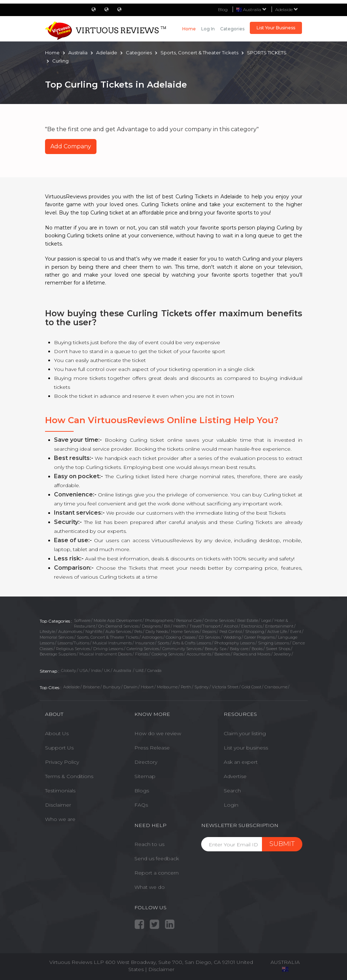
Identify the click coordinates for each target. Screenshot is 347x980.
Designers (151, 626)
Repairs (209, 632)
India (96, 670)
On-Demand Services (118, 626)
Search (232, 791)
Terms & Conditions (69, 776)
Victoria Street (225, 687)
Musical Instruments (112, 643)
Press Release (152, 748)
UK (107, 670)
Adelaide (287, 9)
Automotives (70, 632)
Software (82, 620)
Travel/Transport (205, 626)
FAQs (141, 805)
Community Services (182, 649)
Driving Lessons (108, 649)
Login (231, 805)
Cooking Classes (181, 637)
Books (257, 649)
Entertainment (279, 626)
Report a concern (157, 873)
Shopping (255, 632)
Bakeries (222, 654)
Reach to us (149, 844)
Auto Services (118, 632)
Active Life (277, 632)
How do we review (158, 733)
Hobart (147, 687)
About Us (57, 733)
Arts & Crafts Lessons (192, 643)
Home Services (185, 632)
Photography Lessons (235, 643)
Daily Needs (157, 632)
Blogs (142, 791)
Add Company (71, 146)
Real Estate (248, 620)
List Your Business (276, 28)
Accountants (199, 654)
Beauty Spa (216, 649)
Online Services (219, 620)
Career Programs (259, 637)
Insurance (145, 643)
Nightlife (94, 632)
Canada (154, 670)
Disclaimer (58, 805)
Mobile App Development (118, 620)
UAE (140, 670)
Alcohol (231, 626)
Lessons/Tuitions (73, 643)
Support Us (59, 748)
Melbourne (167, 687)
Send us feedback (157, 858)
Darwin (131, 687)
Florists (142, 654)
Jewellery (282, 654)
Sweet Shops (278, 649)
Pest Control (231, 632)
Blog (223, 9)
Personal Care (189, 620)
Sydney (202, 687)
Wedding (232, 637)
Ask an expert (241, 762)
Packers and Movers (252, 654)
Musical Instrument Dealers (106, 654)
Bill (167, 626)
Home (189, 29)
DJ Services (209, 637)
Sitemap (145, 776)
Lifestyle (47, 632)
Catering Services (143, 649)
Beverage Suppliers (58, 654)
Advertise (235, 776)
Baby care (239, 649)
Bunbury (112, 687)
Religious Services (73, 649)
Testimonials (60, 791)
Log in (208, 29)
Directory (146, 762)
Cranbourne (276, 687)
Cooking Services (167, 654)
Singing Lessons (274, 643)
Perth (186, 687)
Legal (266, 620)
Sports (163, 643)
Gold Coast (251, 687)
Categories (232, 29)
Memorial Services (57, 637)
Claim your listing (245, 733)
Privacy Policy (62, 762)
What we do (150, 887)
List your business (246, 748)
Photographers (159, 620)
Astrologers (152, 637)
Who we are (60, 819)
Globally (69, 670)
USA (84, 670)
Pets (138, 632)
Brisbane (91, 687)
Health (180, 626)
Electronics (252, 626)
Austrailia (123, 670)
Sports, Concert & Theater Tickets (108, 637)
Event (296, 632)
